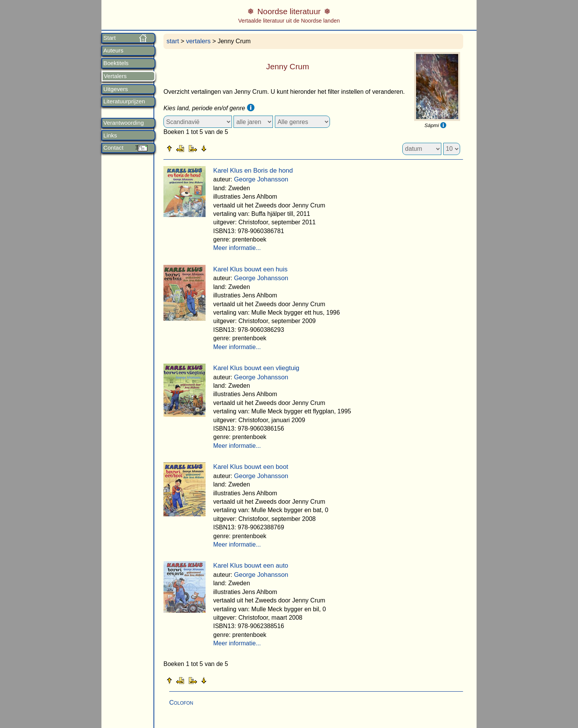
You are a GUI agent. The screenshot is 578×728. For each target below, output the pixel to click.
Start (109, 38)
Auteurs (113, 51)
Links (110, 135)
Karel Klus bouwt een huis (250, 269)
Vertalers (115, 76)
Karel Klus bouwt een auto (251, 566)
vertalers (198, 41)
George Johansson (261, 179)
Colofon (181, 703)
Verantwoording (124, 123)
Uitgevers (116, 89)
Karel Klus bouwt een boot (251, 467)
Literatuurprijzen (124, 101)
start (173, 41)
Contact (113, 148)
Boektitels (116, 63)
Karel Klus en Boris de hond (253, 171)
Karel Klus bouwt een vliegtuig (256, 368)
